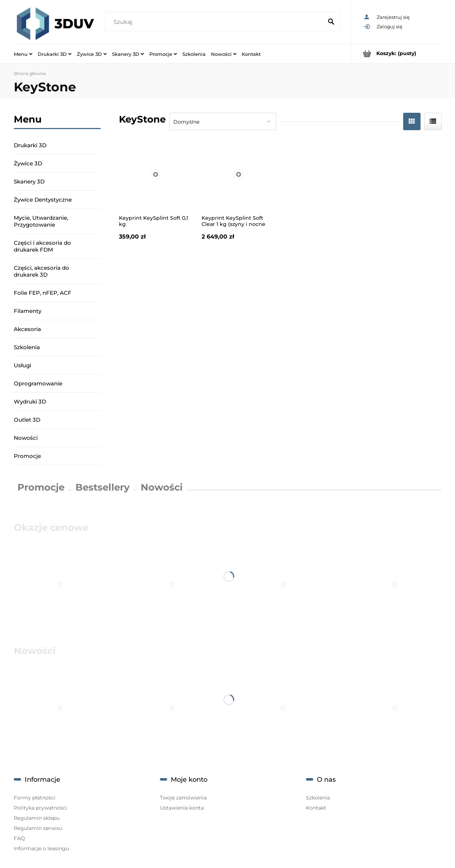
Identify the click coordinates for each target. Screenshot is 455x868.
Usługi (22, 365)
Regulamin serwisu (38, 828)
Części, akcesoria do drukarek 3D (42, 271)
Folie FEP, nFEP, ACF (43, 293)
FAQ (19, 838)
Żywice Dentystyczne (43, 200)
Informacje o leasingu (41, 848)
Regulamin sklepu (37, 818)
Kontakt (316, 808)
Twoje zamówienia (183, 798)
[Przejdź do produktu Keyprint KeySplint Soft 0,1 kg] (156, 174)
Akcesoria (27, 329)
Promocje (27, 456)
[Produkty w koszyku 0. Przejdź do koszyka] (396, 53)
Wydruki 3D (30, 402)
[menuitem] (23, 54)
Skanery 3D (29, 181)
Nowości (26, 438)
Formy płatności (35, 798)
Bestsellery (103, 487)
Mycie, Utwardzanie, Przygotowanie (41, 221)
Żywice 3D (28, 163)
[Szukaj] (331, 22)
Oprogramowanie (38, 383)
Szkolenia (27, 347)
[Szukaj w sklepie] (216, 22)
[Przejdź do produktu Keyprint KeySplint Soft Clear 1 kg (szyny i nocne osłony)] (239, 174)
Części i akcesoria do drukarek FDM (42, 246)
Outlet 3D (27, 420)
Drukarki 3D (30, 145)
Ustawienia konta (182, 808)
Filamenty (28, 311)
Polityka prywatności (40, 808)
